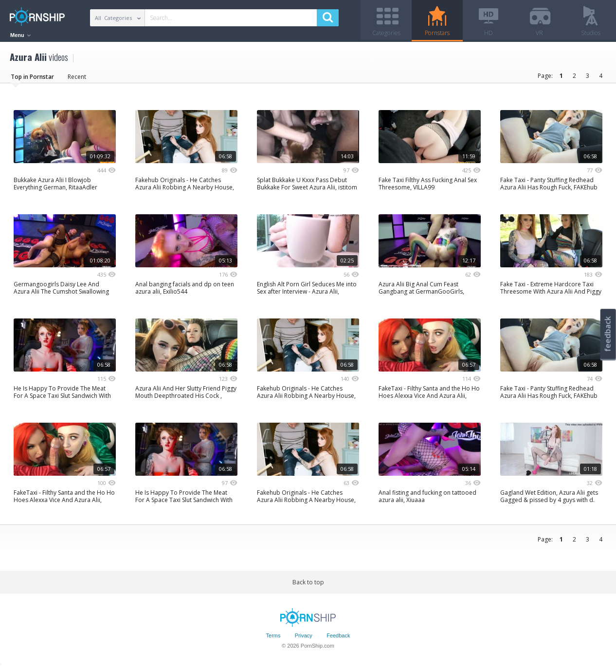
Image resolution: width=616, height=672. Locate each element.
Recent (77, 80)
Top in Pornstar (32, 80)
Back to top (308, 586)
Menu (20, 35)
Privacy (304, 639)
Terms (273, 639)
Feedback (338, 639)
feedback (608, 334)
